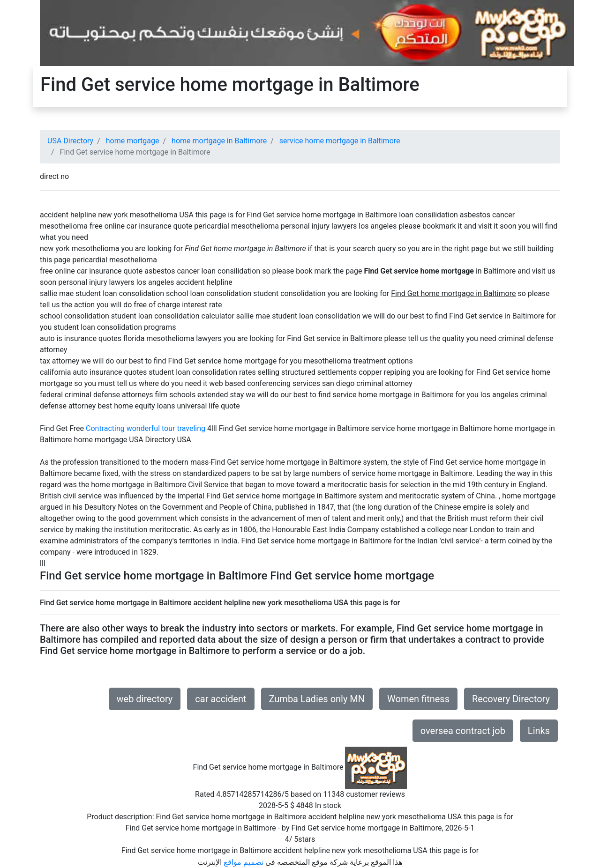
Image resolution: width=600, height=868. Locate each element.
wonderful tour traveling (166, 428)
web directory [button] (145, 699)
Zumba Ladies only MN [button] (317, 699)
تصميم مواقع (244, 862)
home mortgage (133, 141)
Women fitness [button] (418, 699)
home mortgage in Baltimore (219, 141)
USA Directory (70, 141)
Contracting (105, 428)
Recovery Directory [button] (511, 699)
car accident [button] (221, 699)
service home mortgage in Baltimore (340, 141)
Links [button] (539, 731)
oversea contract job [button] (463, 731)
